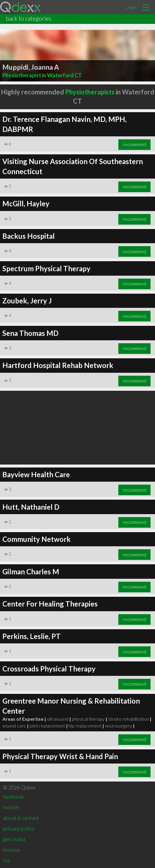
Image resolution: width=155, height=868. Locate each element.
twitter (11, 807)
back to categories (29, 18)
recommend (134, 144)
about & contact (21, 818)
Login (131, 7)
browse (12, 850)
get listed (14, 839)
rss (6, 860)
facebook (13, 797)
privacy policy (19, 828)
